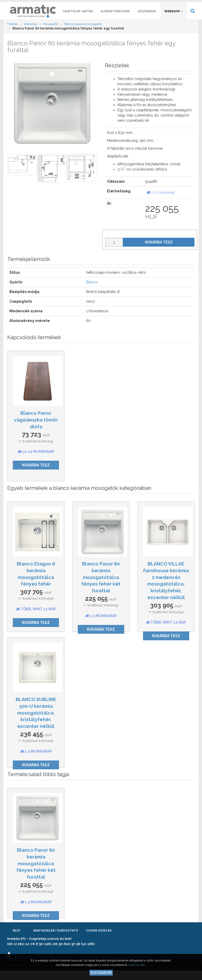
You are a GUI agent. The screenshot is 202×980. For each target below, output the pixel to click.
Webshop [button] (174, 18)
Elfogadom (101, 973)
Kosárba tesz (159, 248)
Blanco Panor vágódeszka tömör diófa (36, 426)
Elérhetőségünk (115, 18)
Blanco (92, 288)
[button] (172, 4)
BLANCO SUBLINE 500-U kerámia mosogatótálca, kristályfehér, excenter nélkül (36, 719)
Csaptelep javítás (78, 18)
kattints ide (137, 965)
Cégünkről (147, 18)
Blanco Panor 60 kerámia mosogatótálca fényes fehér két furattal (101, 583)
